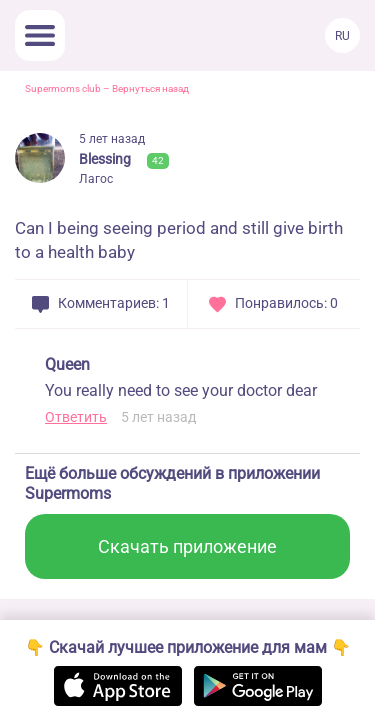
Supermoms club (63, 88)
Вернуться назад (150, 88)
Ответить (76, 417)
